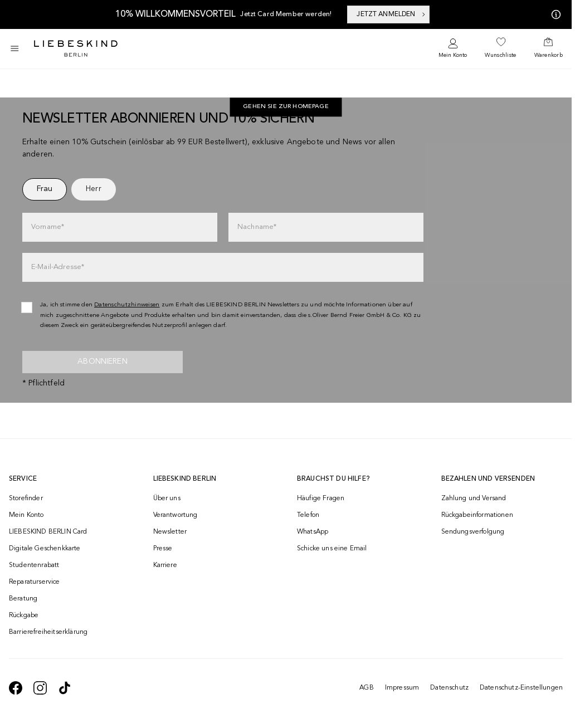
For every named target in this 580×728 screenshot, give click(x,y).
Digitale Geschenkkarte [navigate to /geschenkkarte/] (45, 549)
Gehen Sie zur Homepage (286, 107)
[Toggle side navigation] (14, 48)
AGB (366, 688)
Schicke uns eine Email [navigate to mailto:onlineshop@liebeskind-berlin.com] (332, 549)
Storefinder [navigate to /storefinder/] (26, 499)
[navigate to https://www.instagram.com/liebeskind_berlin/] (40, 688)
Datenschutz (449, 688)
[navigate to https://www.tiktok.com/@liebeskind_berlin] (65, 688)
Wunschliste (500, 55)
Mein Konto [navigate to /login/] (26, 515)
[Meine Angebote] (554, 14)
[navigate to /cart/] (549, 48)
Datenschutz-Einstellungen (521, 688)
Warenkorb (549, 55)
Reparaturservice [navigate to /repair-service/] (35, 582)
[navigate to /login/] (453, 49)
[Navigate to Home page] (76, 48)
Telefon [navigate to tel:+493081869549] (308, 515)
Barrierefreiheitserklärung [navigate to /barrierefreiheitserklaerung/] (48, 632)
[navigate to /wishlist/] (500, 48)
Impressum (402, 688)
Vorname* (48, 227)
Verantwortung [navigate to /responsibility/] (176, 515)
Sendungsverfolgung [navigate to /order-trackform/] (473, 532)
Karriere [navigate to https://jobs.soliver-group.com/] (165, 565)
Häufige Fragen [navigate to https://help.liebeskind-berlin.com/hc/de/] (321, 499)
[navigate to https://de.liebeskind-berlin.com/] (286, 108)
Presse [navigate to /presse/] (163, 549)
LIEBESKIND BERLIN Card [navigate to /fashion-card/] (48, 532)
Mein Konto (453, 55)
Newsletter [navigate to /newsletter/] (170, 532)
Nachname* (257, 227)
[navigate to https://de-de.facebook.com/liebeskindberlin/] (16, 688)
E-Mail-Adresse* (58, 267)
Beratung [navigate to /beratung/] (23, 599)
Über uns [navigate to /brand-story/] (167, 499)
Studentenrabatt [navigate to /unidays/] (34, 565)
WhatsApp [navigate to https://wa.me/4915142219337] (313, 532)
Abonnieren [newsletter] (103, 361)
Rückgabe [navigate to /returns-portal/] (24, 615)
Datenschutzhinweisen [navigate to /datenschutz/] (127, 305)
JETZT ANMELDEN (391, 14)
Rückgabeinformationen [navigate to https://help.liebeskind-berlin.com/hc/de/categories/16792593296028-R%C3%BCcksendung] (477, 515)
